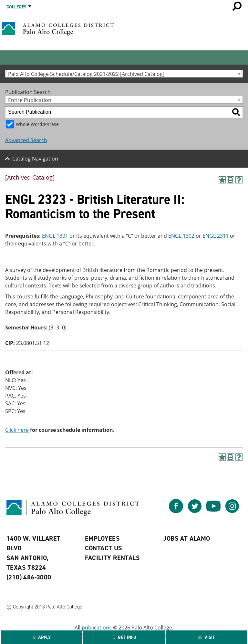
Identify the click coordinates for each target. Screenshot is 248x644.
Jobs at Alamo (186, 538)
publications (97, 628)
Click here (17, 430)
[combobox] (124, 74)
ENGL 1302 (181, 236)
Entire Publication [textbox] (30, 100)
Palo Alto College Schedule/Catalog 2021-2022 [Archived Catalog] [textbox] (86, 74)
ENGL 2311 (216, 236)
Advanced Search (26, 140)
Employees (103, 538)
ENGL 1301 (55, 236)
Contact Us (104, 548)
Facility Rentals (112, 558)
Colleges (16, 7)
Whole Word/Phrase (37, 124)
